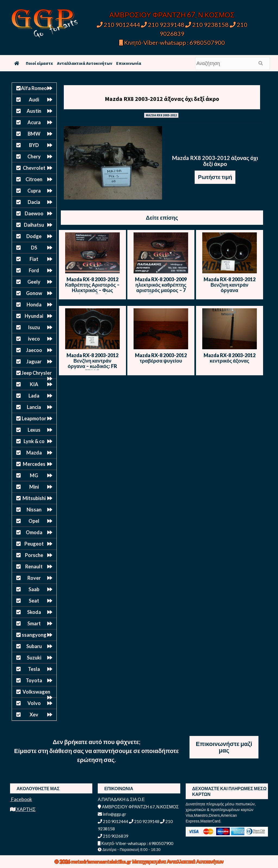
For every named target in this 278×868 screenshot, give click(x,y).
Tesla (34, 669)
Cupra (34, 191)
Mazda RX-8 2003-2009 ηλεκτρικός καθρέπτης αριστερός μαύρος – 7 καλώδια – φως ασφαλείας (161, 290)
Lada (34, 396)
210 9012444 (118, 25)
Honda (34, 305)
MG (34, 475)
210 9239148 (163, 25)
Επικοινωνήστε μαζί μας (224, 747)
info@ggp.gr (112, 814)
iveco (34, 339)
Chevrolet (34, 168)
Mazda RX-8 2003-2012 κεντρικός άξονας (230, 358)
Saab (34, 589)
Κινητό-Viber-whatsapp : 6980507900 (172, 42)
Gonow (34, 293)
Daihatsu (34, 225)
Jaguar (34, 361)
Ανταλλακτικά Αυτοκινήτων (85, 63)
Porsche (34, 555)
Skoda (34, 612)
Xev (34, 715)
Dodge (34, 236)
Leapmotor (34, 418)
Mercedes (34, 464)
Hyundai (34, 316)
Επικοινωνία (129, 63)
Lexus (34, 430)
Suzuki (34, 658)
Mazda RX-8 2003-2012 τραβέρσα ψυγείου (161, 358)
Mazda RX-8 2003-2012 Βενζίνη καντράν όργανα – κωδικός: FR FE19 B (92, 363)
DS (34, 248)
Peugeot (34, 544)
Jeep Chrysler (37, 373)
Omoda (34, 532)
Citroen (34, 179)
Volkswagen (36, 692)
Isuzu (34, 327)
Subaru (34, 646)
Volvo (34, 703)
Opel (34, 521)
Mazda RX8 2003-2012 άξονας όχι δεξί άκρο (162, 99)
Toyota (34, 680)
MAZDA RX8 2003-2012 (161, 115)
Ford (34, 270)
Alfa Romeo (34, 88)
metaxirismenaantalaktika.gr (102, 861)
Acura (34, 122)
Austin (34, 111)
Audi (34, 100)
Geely (34, 282)
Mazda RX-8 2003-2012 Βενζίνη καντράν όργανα (230, 285)
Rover (34, 578)
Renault (34, 566)
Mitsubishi (34, 498)
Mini (34, 487)
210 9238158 (207, 25)
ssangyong (34, 635)
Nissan (34, 510)
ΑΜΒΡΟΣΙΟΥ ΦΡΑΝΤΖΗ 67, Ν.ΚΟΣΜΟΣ (172, 15)
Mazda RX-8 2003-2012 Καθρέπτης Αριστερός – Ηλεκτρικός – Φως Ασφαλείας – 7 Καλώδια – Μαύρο (92, 290)
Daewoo (34, 213)
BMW (34, 134)
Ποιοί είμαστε (39, 63)
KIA (34, 384)
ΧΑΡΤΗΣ (23, 809)
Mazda (34, 453)
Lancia (34, 407)
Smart (34, 623)
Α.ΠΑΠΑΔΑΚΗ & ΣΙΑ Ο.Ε (121, 799)
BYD (34, 145)
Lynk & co (34, 441)
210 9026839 (113, 836)
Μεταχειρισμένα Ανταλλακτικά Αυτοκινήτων (178, 861)
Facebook (21, 799)
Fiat (34, 259)
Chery (34, 156)
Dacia (34, 202)
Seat (34, 601)
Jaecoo (34, 350)
